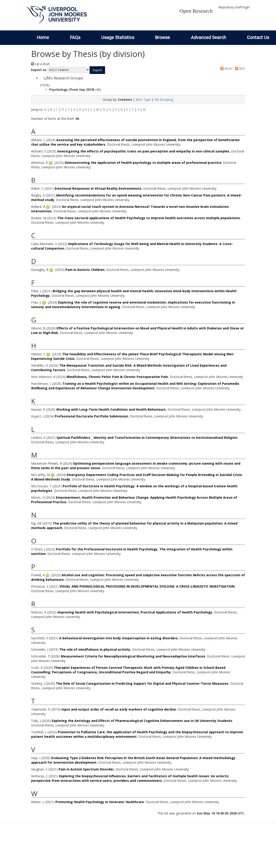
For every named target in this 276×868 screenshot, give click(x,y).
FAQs (75, 37)
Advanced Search (208, 37)
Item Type (143, 99)
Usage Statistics (118, 37)
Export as (39, 70)
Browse (163, 37)
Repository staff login (234, 7)
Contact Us (258, 37)
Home (43, 37)
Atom (226, 68)
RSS (239, 68)
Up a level (40, 64)
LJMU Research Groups (63, 78)
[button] (97, 70)
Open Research (196, 11)
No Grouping (164, 99)
